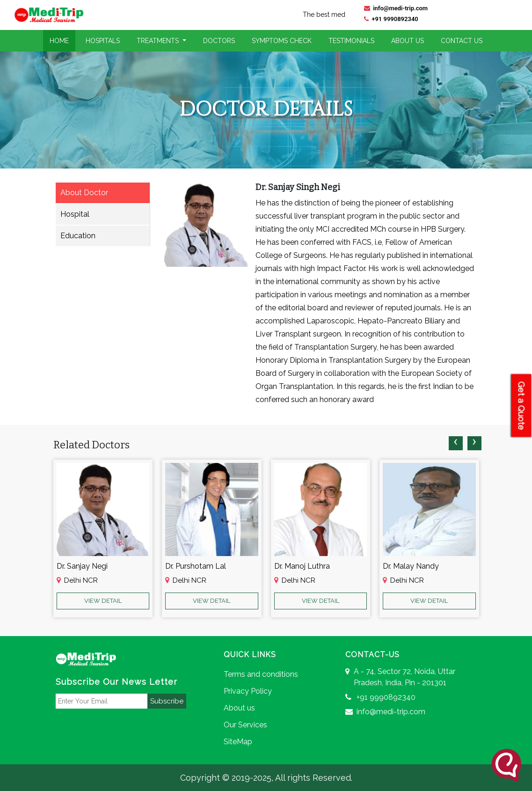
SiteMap (238, 742)
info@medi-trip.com (396, 8)
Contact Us (462, 41)
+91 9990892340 (391, 19)
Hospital (75, 214)
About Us (408, 41)
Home (59, 41)
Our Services (245, 725)
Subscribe (167, 701)
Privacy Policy (248, 691)
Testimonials (351, 41)
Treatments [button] (159, 41)
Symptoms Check (282, 41)
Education (78, 236)
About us (239, 708)
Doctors (219, 41)
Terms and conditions (261, 674)
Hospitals (103, 41)
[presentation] (456, 443)
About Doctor (84, 193)
